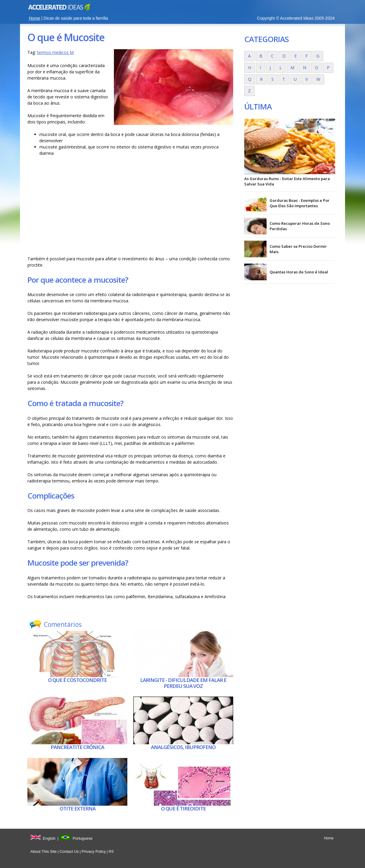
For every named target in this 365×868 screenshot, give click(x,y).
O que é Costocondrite (77, 680)
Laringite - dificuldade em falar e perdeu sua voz (183, 683)
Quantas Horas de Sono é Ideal (299, 272)
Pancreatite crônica (77, 747)
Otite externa (78, 809)
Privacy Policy (94, 851)
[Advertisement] (130, 208)
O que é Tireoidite (183, 809)
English (49, 838)
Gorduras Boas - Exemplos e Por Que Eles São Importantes (300, 203)
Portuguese (83, 838)
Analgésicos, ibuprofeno (183, 747)
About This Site (44, 851)
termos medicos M (55, 52)
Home (34, 18)
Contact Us (69, 851)
